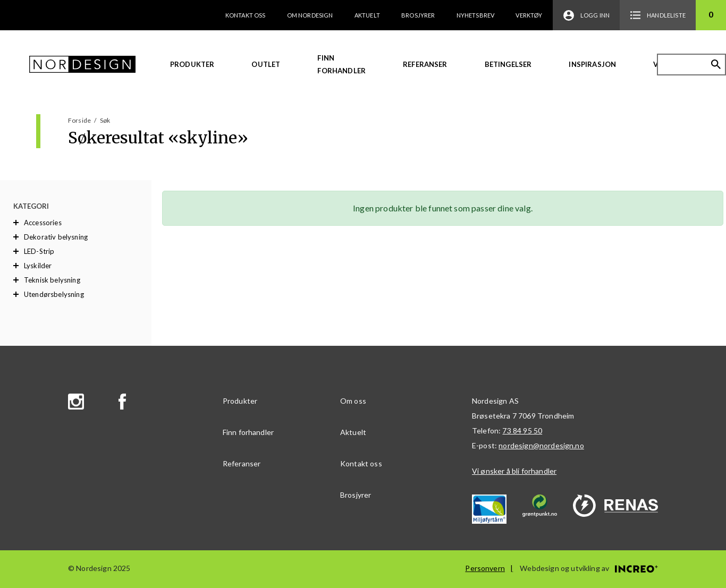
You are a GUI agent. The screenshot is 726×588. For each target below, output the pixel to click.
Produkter (192, 64)
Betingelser (508, 64)
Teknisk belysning (52, 280)
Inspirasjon (592, 64)
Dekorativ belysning (56, 237)
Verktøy (529, 15)
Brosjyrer (418, 15)
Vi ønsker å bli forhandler (514, 471)
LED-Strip (39, 251)
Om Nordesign (310, 15)
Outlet (266, 64)
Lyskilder (38, 266)
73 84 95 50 (522, 431)
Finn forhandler (341, 64)
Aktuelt (367, 15)
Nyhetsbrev (476, 15)
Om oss (353, 401)
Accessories (43, 223)
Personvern (485, 568)
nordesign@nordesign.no (541, 445)
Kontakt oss (246, 15)
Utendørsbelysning (54, 294)
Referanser (425, 64)
